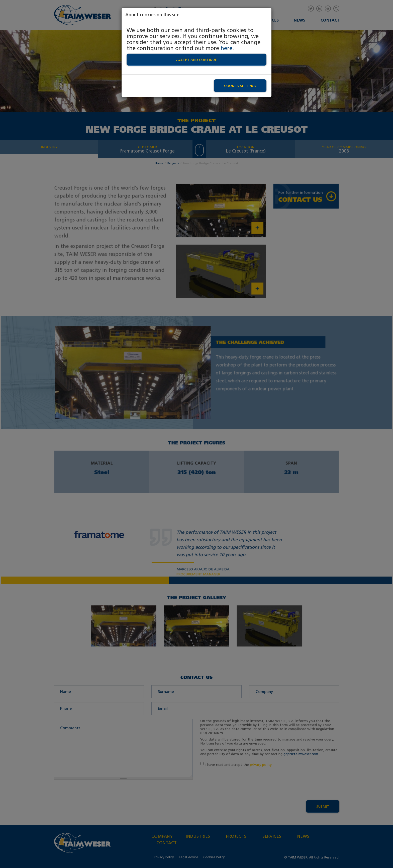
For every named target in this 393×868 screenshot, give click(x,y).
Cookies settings (240, 86)
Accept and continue (197, 60)
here (226, 48)
